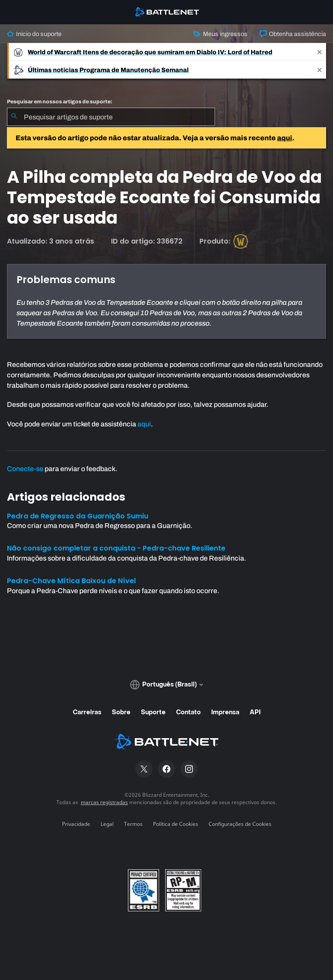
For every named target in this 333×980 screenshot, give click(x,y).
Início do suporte (34, 34)
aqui (285, 138)
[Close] (320, 52)
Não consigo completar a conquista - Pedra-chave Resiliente (116, 548)
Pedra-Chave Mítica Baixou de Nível (71, 581)
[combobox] (111, 117)
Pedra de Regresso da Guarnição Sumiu (78, 516)
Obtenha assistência (293, 34)
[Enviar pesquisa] (14, 117)
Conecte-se (25, 469)
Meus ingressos (220, 34)
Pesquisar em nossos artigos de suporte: (60, 102)
